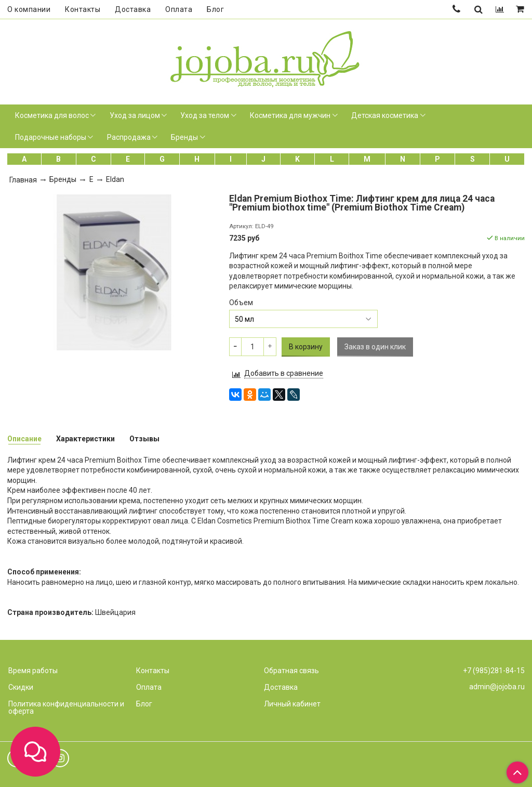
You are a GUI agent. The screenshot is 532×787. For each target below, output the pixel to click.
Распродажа (129, 137)
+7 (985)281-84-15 (494, 671)
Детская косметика (385, 115)
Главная (23, 180)
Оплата (179, 9)
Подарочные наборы (51, 137)
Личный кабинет (292, 704)
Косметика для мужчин (290, 115)
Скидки (21, 687)
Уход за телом (205, 115)
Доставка (133, 9)
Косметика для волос (52, 115)
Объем (241, 303)
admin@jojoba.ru (497, 687)
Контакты (83, 9)
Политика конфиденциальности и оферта (66, 707)
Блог (215, 9)
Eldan (115, 179)
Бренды (184, 137)
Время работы (33, 671)
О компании (29, 9)
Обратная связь (291, 671)
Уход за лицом (135, 115)
